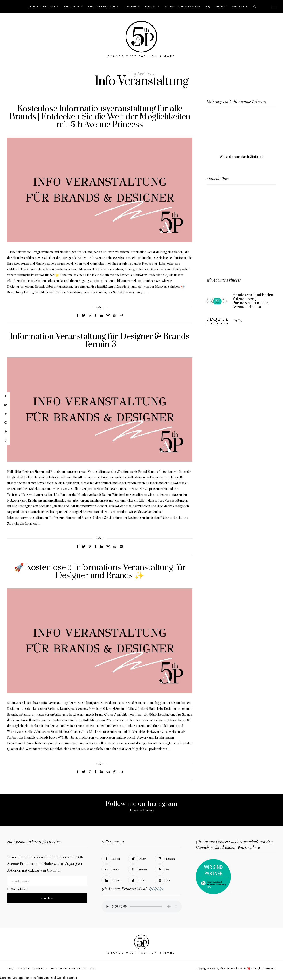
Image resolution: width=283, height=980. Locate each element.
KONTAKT (221, 7)
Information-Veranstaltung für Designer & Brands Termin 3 (100, 340)
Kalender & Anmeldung (103, 7)
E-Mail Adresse (18, 889)
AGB (93, 968)
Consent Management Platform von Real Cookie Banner (39, 978)
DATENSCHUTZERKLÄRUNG (69, 968)
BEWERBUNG (132, 7)
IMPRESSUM (40, 968)
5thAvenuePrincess (142, 810)
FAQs (237, 321)
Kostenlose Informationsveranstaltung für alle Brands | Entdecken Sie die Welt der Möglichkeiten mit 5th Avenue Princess (100, 117)
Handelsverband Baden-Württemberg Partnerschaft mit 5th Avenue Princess (253, 301)
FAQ (208, 7)
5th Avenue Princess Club (182, 7)
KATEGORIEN (72, 7)
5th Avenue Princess (41, 7)
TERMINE (150, 7)
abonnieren (240, 7)
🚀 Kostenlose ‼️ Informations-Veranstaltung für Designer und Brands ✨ (100, 572)
